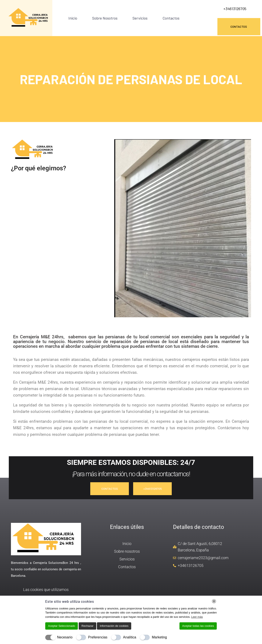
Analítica (130, 637)
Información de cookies (114, 626)
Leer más (197, 617)
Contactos (171, 18)
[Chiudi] (214, 601)
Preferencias (98, 637)
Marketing (159, 637)
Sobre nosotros (105, 18)
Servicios (140, 18)
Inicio (73, 18)
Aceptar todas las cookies (198, 626)
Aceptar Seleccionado (62, 626)
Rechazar (87, 626)
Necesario (65, 637)
